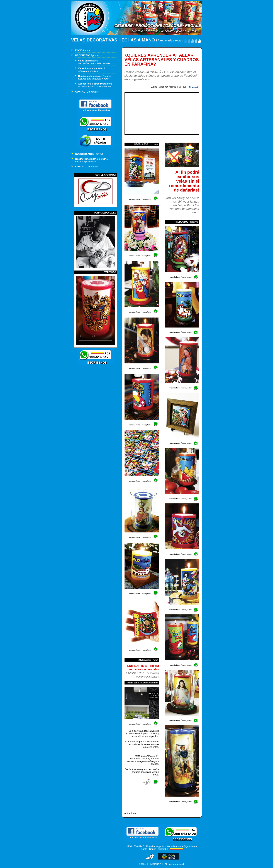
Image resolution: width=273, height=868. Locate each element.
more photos (147, 199)
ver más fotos (135, 199)
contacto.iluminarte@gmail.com (180, 846)
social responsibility (86, 162)
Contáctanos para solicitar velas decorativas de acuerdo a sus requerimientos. (142, 744)
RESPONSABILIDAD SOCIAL (92, 159)
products (97, 55)
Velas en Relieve (87, 61)
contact (94, 92)
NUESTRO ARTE (85, 154)
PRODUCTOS (83, 55)
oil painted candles (88, 71)
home (87, 50)
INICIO (79, 50)
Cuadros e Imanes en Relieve (95, 76)
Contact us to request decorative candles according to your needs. (142, 772)
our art (99, 154)
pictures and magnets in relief (94, 79)
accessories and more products (95, 86)
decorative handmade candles (94, 63)
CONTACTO (82, 92)
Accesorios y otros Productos (95, 84)
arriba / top (130, 813)
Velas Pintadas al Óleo (91, 68)
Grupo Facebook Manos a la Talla (169, 87)
